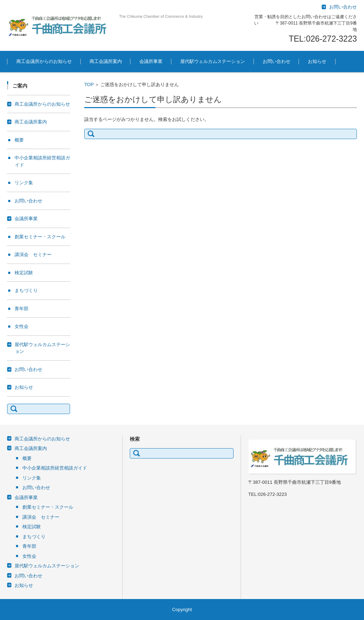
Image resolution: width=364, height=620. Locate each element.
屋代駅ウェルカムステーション (213, 61)
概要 (19, 140)
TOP (89, 84)
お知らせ (317, 61)
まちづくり (26, 290)
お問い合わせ (277, 61)
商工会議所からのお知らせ (44, 61)
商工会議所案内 (106, 61)
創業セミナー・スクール (40, 237)
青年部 (22, 309)
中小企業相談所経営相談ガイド (55, 468)
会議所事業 (151, 61)
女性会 (22, 326)
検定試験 (24, 273)
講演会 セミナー (33, 255)
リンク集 (24, 183)
